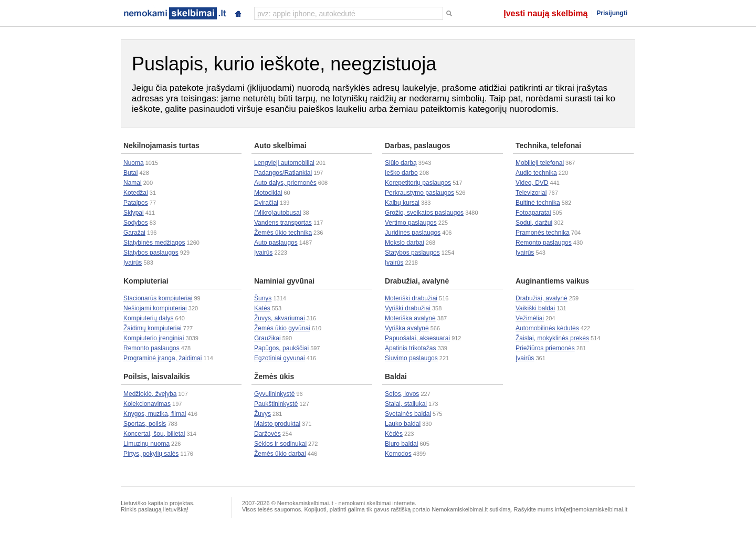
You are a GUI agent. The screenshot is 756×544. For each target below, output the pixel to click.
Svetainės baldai (408, 414)
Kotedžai (136, 193)
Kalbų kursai (402, 203)
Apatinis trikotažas (410, 348)
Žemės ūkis (274, 376)
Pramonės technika (543, 233)
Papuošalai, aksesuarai (417, 338)
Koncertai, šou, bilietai (154, 434)
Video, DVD (532, 183)
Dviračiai (266, 203)
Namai (133, 183)
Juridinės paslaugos (413, 233)
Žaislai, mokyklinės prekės (552, 338)
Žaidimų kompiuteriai (153, 328)
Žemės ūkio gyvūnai (282, 328)
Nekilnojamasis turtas (161, 145)
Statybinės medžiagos (154, 243)
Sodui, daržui (534, 223)
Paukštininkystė (276, 404)
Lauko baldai (403, 424)
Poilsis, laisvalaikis (157, 376)
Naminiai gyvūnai (284, 281)
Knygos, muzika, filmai (155, 414)
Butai (130, 173)
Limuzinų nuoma (146, 444)
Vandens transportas (283, 223)
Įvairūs (133, 263)
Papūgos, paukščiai (281, 348)
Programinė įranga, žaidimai (162, 358)
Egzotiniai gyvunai (280, 358)
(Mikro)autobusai (277, 213)
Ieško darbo (401, 173)
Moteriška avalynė (410, 318)
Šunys (263, 298)
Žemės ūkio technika (283, 233)
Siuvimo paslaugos (411, 358)
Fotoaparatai (533, 213)
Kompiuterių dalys (148, 318)
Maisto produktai (277, 424)
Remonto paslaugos (544, 243)
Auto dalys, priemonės (285, 183)
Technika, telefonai (548, 145)
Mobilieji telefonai (540, 163)
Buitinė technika (538, 203)
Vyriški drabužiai (408, 308)
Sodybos (136, 223)
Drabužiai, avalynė (417, 281)
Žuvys (262, 414)
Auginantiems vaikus (552, 281)
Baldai (396, 376)
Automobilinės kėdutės (547, 328)
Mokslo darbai (405, 243)
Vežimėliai (530, 318)
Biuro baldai (401, 444)
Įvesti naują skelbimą (545, 13)
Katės (262, 308)
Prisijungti (612, 13)
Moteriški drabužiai (411, 298)
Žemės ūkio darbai (280, 454)
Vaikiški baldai (535, 308)
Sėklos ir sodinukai (280, 444)
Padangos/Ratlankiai (283, 173)
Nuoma (134, 163)
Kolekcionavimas (147, 404)
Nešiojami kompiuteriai (155, 308)
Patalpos (136, 203)
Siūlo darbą (401, 163)
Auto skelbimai (280, 145)
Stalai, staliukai (406, 404)
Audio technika (536, 173)
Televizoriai (531, 193)
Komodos (398, 454)
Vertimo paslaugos (411, 223)
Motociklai (268, 193)
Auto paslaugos (276, 243)
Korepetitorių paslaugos (418, 183)
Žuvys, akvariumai (280, 318)
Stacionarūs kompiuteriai (158, 298)
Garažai (134, 233)
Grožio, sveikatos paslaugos (424, 213)
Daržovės (267, 434)
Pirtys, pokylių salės (151, 454)
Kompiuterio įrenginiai (154, 338)
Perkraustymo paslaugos (419, 193)
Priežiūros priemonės (545, 348)
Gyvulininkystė (274, 394)
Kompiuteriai (146, 281)
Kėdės (394, 434)
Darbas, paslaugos (418, 145)
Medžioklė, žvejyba (150, 394)
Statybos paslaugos (151, 253)
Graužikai (267, 338)
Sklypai (134, 213)
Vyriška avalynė (407, 328)
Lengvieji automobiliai (284, 163)
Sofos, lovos (402, 394)
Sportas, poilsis (145, 424)
